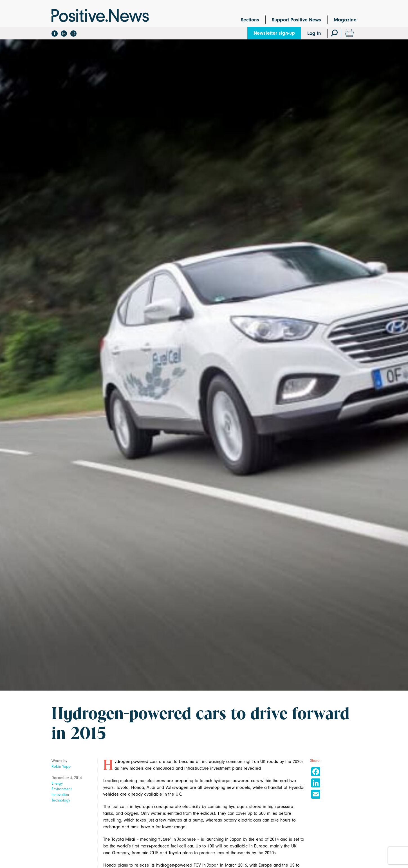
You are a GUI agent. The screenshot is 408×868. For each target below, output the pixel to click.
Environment (62, 789)
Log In (314, 33)
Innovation (60, 795)
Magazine (345, 20)
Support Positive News (296, 20)
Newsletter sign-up (274, 33)
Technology (61, 800)
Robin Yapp (61, 766)
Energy (57, 783)
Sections (250, 20)
